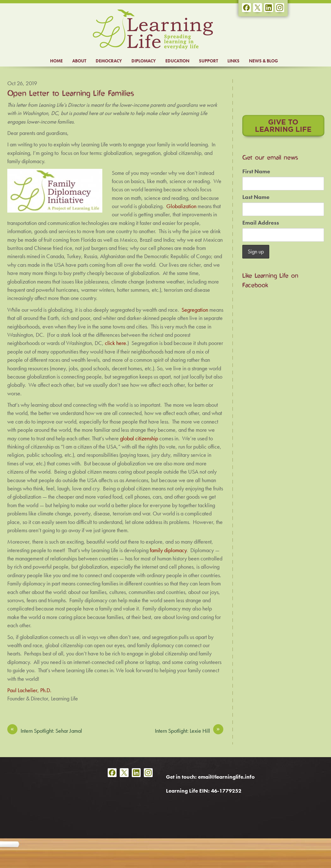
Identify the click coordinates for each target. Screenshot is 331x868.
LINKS (233, 61)
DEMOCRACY (109, 61)
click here (115, 343)
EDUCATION (177, 61)
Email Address (261, 223)
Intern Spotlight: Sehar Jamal (45, 731)
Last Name (256, 197)
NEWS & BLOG (264, 61)
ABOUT (79, 61)
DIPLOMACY (144, 61)
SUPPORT (208, 61)
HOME (56, 61)
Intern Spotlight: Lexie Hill (189, 731)
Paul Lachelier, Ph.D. (29, 690)
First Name (256, 171)
